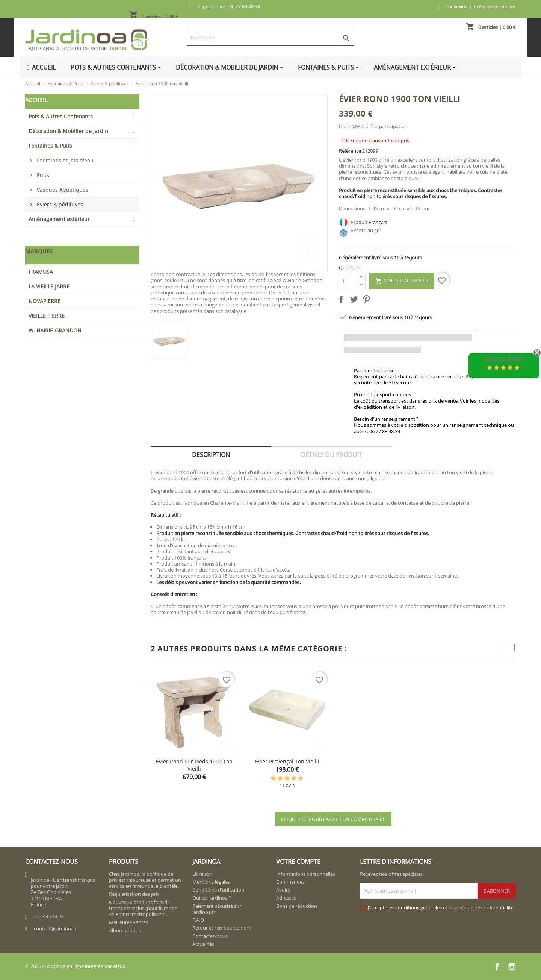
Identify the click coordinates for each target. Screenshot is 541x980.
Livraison (202, 874)
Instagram (512, 967)
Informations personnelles (306, 874)
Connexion (456, 7)
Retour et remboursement (222, 928)
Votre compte (298, 862)
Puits (43, 175)
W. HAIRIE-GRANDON (55, 330)
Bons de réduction (297, 906)
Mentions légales (211, 882)
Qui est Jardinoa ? (212, 898)
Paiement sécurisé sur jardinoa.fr (217, 909)
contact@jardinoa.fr (56, 928)
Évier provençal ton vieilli (287, 761)
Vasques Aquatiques (63, 190)
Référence (350, 151)
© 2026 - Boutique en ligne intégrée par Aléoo (76, 966)
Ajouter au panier (402, 281)
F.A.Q (198, 920)
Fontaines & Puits (50, 146)
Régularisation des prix (134, 894)
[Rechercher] (270, 38)
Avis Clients (504, 359)
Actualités (203, 944)
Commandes (290, 882)
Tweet (355, 301)
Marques (39, 251)
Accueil (36, 99)
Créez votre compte (494, 7)
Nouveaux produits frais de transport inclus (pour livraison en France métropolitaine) (143, 908)
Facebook (497, 967)
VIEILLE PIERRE (47, 316)
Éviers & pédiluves (60, 204)
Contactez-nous (210, 936)
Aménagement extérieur (59, 219)
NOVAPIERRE (45, 301)
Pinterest (368, 301)
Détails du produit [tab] (331, 455)
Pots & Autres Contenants (61, 116)
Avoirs (283, 890)
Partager (343, 301)
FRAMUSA (41, 272)
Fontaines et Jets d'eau (65, 160)
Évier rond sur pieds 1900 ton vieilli (194, 765)
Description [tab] (211, 455)
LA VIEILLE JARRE (49, 286)
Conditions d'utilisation (218, 890)
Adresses (286, 898)
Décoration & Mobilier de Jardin (68, 131)
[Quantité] (348, 281)
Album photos (125, 930)
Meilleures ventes (128, 922)
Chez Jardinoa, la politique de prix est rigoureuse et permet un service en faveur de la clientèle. (145, 880)
